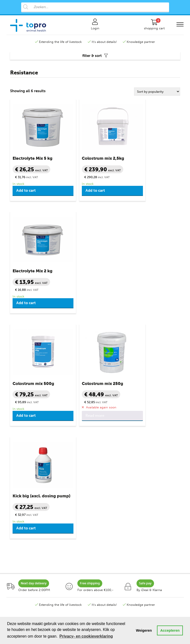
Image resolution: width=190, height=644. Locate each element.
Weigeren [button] (144, 630)
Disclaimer (107, 517)
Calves (15, 481)
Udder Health (64, 524)
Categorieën (21, 467)
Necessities (63, 517)
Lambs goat (19, 510)
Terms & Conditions (113, 495)
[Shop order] (157, 95)
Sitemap (105, 531)
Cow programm (22, 556)
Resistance (62, 531)
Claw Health (63, 474)
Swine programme (24, 571)
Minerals (61, 510)
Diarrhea (61, 481)
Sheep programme (24, 564)
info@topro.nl (120, 434)
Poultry (16, 531)
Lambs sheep (20, 495)
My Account (108, 481)
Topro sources (109, 524)
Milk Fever (62, 502)
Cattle (15, 474)
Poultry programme (25, 578)
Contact (105, 474)
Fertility (60, 488)
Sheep (15, 488)
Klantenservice (112, 467)
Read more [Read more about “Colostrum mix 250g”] (84, 307)
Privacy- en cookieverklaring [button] (86, 636)
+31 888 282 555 (42, 434)
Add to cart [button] (26, 194)
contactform (136, 439)
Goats (15, 502)
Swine (15, 517)
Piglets (15, 524)
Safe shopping (109, 488)
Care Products (67, 467)
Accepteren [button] (170, 630)
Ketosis (60, 495)
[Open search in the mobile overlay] (95, 7)
